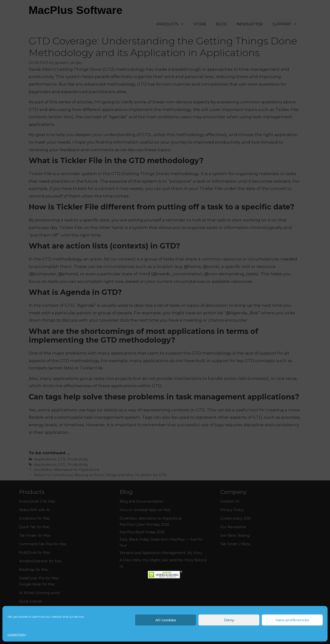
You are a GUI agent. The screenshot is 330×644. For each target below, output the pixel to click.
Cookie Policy (17, 634)
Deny (229, 620)
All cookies (166, 620)
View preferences (292, 620)
